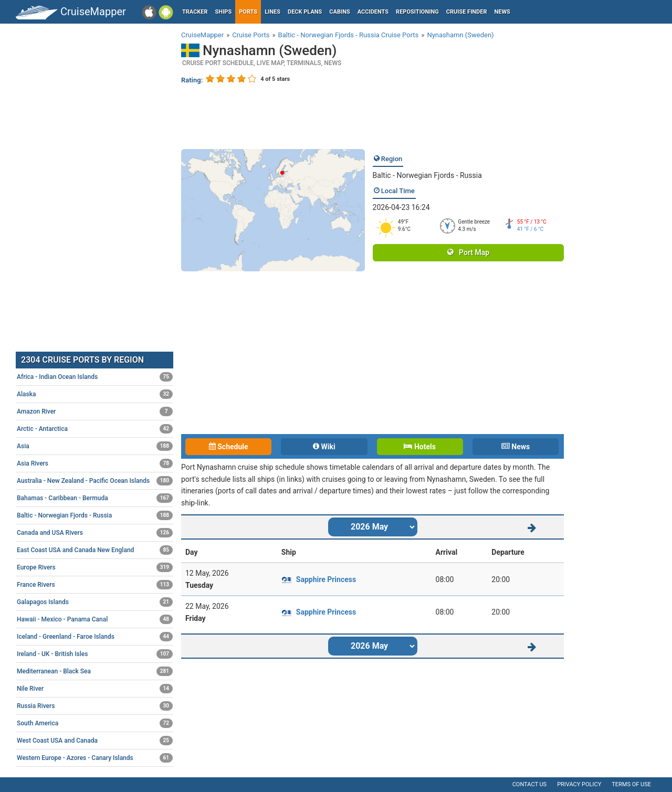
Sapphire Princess (326, 579)
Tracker (195, 12)
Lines (272, 12)
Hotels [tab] (419, 447)
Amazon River (95, 411)
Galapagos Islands (95, 602)
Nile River (95, 689)
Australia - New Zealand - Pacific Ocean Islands (95, 481)
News (502, 12)
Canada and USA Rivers (95, 533)
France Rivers (95, 585)
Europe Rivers (95, 567)
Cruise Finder (467, 12)
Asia (95, 446)
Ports (248, 12)
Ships (224, 12)
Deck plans (305, 12)
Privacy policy (579, 784)
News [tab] (516, 447)
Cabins (339, 12)
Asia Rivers (95, 463)
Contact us (529, 784)
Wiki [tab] (324, 447)
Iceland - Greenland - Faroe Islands (95, 637)
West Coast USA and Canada (95, 741)
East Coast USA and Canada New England (95, 550)
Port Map (468, 252)
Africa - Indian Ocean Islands (95, 377)
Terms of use (631, 784)
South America (95, 723)
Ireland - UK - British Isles (95, 654)
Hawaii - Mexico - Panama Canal (95, 619)
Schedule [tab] (229, 447)
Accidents (373, 12)
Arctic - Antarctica (95, 429)
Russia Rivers (95, 706)
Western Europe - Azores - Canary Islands (95, 758)
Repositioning (417, 12)
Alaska (95, 394)
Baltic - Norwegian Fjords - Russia (427, 175)
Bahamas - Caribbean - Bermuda (95, 498)
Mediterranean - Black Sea (95, 671)
